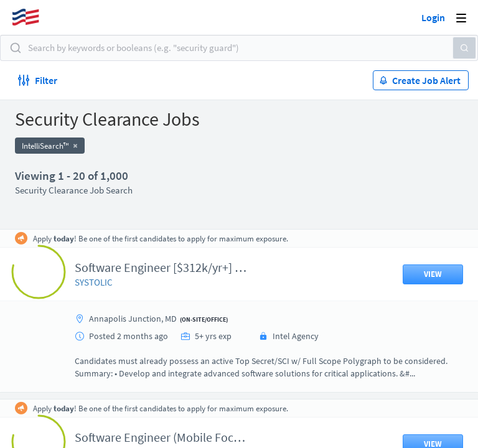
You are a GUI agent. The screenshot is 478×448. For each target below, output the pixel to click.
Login (433, 17)
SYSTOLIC (94, 282)
